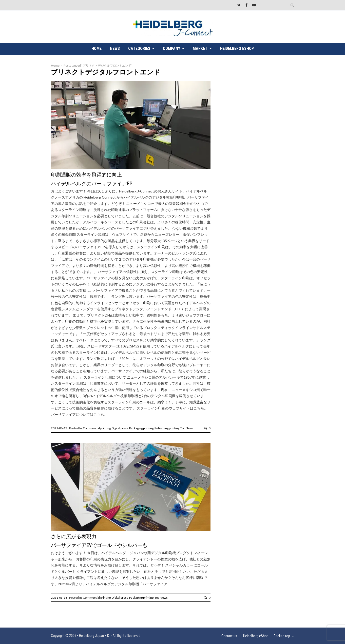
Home (55, 65)
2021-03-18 (59, 598)
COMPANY (171, 48)
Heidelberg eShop (237, 48)
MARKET (200, 48)
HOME (97, 48)
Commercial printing (97, 428)
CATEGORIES (139, 48)
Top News (187, 428)
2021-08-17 (59, 428)
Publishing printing (167, 428)
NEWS (115, 48)
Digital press (120, 428)
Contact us (229, 636)
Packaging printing (141, 428)
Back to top (284, 636)
